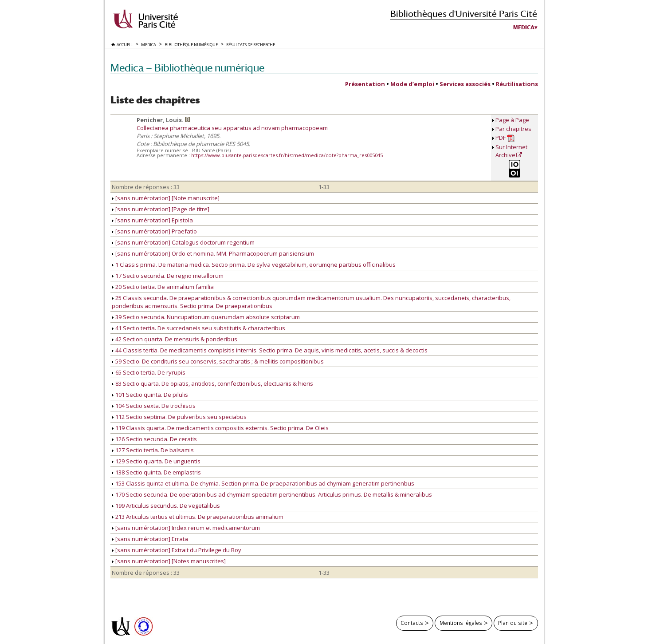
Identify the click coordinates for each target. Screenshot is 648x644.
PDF (505, 138)
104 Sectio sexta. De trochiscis (154, 406)
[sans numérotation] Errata (150, 539)
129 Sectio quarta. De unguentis (156, 461)
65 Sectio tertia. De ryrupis (149, 372)
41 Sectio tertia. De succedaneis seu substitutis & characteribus (198, 328)
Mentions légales (461, 623)
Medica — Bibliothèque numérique (187, 68)
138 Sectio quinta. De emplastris (156, 472)
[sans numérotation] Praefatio (154, 231)
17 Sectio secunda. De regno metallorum (168, 276)
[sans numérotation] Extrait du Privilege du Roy (177, 550)
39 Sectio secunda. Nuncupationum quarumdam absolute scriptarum (206, 317)
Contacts (412, 623)
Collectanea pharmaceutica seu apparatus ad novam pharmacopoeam (232, 128)
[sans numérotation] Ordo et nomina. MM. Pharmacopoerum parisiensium (213, 253)
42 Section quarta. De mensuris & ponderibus (175, 339)
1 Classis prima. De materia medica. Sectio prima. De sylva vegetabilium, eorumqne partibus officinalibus (254, 265)
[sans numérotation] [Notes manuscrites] (169, 561)
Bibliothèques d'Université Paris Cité (464, 14)
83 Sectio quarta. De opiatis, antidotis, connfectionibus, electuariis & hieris (212, 383)
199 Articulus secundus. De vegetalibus (166, 506)
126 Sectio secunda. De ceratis (154, 439)
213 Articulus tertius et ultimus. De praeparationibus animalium (198, 517)
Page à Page (512, 120)
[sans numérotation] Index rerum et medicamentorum (186, 528)
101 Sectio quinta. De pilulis (150, 395)
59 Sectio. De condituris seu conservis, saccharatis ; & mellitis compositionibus (218, 361)
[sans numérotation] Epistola (152, 220)
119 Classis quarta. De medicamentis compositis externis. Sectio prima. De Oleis (220, 428)
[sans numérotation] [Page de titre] (161, 209)
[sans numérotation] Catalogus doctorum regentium (183, 242)
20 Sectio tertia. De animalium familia (163, 287)
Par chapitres (513, 129)
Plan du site (513, 623)
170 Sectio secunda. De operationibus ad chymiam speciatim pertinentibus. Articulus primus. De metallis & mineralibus (272, 494)
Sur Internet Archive (511, 151)
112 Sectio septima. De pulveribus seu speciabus (179, 417)
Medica (524, 28)
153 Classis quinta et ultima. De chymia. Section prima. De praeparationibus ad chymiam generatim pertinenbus (263, 483)
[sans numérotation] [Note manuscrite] (166, 198)
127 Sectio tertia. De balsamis (153, 450)
